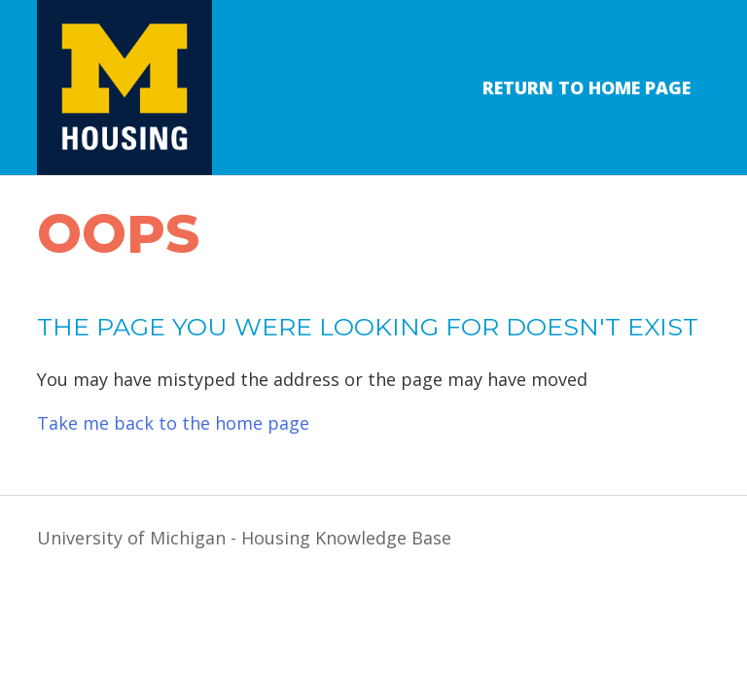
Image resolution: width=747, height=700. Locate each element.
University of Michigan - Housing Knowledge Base (244, 538)
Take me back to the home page (173, 423)
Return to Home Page (587, 87)
